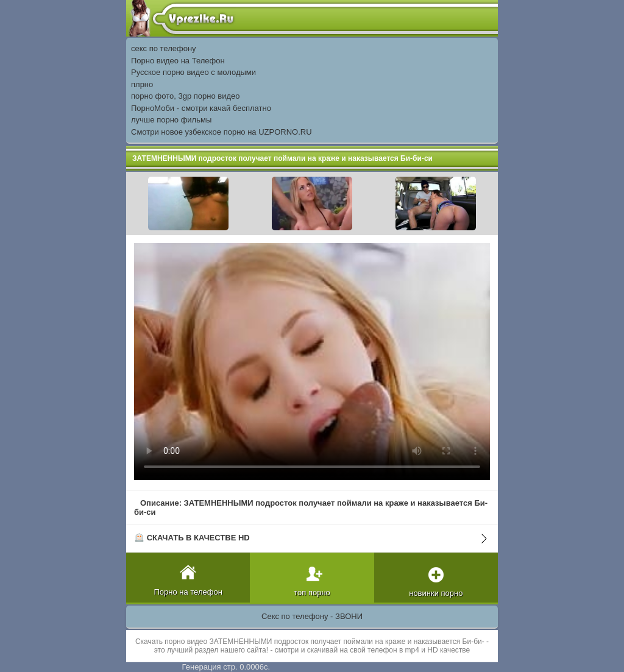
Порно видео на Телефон (178, 61)
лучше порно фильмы (171, 120)
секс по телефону (164, 48)
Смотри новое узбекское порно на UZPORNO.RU (222, 132)
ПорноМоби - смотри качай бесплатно (201, 108)
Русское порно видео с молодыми (193, 72)
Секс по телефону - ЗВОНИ (312, 616)
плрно (142, 84)
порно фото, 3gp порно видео (185, 96)
